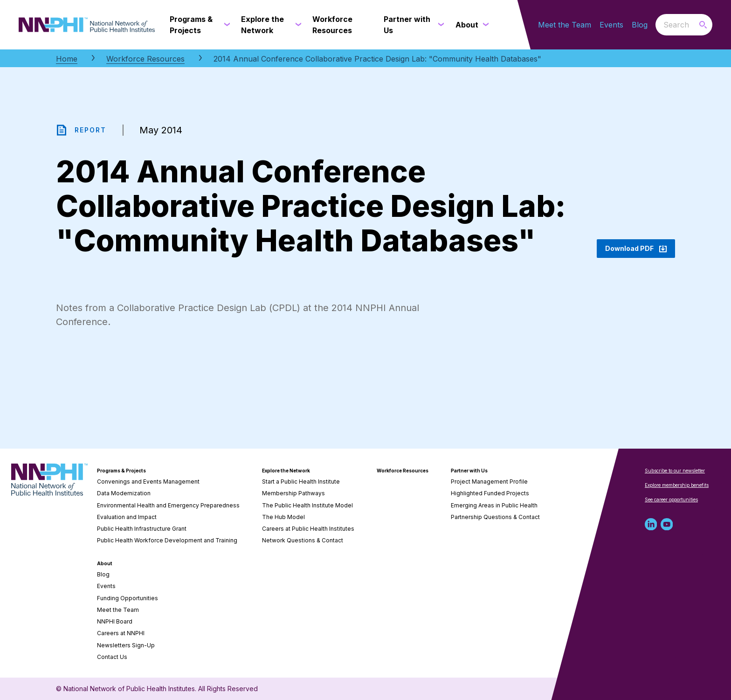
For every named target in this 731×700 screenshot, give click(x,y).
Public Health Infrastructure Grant (142, 529)
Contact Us (112, 657)
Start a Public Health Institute (301, 482)
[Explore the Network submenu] (297, 25)
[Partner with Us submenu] (439, 25)
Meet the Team (565, 25)
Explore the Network (286, 471)
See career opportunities (671, 499)
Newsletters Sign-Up (126, 645)
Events (611, 25)
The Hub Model (283, 517)
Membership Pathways (293, 493)
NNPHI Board (115, 621)
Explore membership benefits (677, 485)
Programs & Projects (121, 471)
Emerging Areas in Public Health (494, 505)
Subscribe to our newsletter (675, 471)
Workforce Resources (145, 59)
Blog (640, 25)
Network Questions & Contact (303, 540)
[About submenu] (484, 25)
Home (67, 59)
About (105, 563)
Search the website (656, 24)
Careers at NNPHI (121, 633)
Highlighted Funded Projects (490, 493)
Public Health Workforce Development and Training (167, 540)
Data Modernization (124, 493)
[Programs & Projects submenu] (225, 25)
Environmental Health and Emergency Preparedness (168, 505)
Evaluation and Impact (127, 517)
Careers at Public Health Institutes (308, 529)
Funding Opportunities (128, 598)
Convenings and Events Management (148, 482)
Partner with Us (469, 471)
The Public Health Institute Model (307, 505)
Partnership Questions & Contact (495, 517)
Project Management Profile (489, 482)
